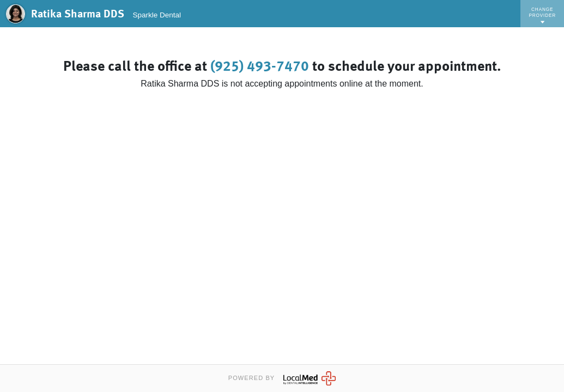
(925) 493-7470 (260, 67)
